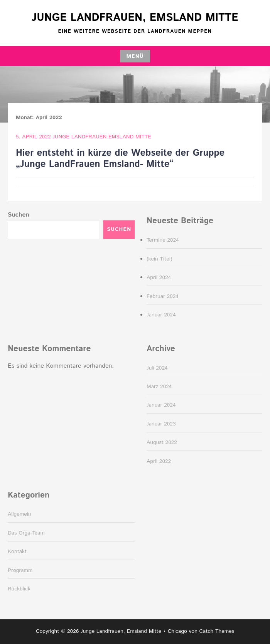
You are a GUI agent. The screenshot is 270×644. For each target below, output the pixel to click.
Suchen (19, 215)
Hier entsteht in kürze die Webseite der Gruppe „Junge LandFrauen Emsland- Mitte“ (120, 159)
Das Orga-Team (26, 533)
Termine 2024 (163, 240)
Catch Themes (217, 631)
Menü (135, 56)
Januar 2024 (161, 315)
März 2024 (159, 387)
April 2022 (159, 461)
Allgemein (19, 514)
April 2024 (159, 277)
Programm (20, 570)
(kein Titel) (159, 259)
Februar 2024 (163, 296)
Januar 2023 (161, 424)
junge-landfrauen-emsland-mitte (102, 137)
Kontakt (17, 552)
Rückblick (19, 589)
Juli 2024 (157, 368)
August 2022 (162, 442)
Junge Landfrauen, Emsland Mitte (135, 18)
